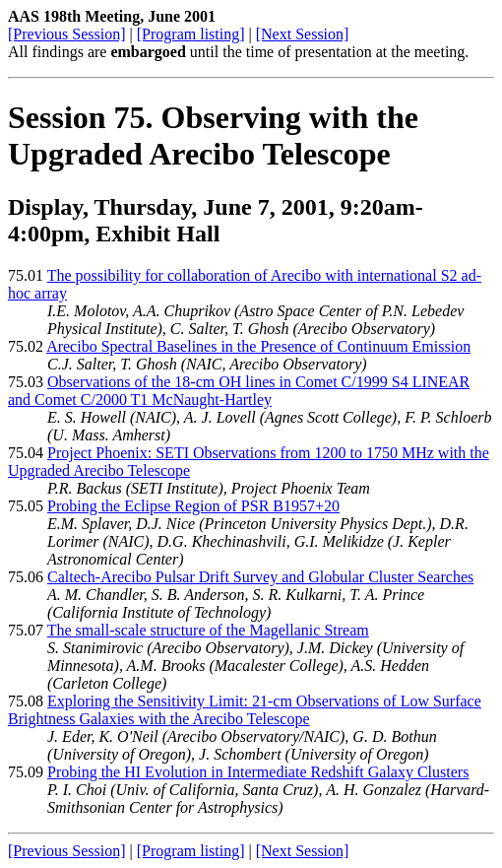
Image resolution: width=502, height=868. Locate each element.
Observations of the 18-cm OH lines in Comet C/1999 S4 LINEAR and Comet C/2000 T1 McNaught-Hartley (239, 391)
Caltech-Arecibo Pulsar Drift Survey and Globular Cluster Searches (260, 577)
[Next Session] (303, 34)
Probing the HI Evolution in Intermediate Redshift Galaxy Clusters (258, 772)
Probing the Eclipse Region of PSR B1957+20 (193, 506)
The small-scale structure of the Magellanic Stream (208, 630)
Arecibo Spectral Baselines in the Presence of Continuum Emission (258, 346)
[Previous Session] (67, 34)
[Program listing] (191, 34)
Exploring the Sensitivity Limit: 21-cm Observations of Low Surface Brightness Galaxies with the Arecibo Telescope (245, 710)
